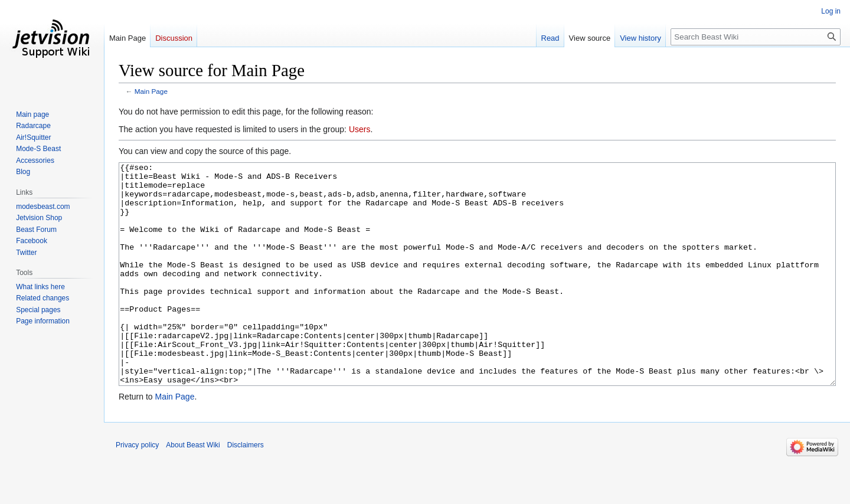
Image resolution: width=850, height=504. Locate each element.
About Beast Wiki (193, 489)
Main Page (151, 91)
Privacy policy (137, 489)
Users (360, 129)
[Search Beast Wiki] (756, 37)
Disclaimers (246, 489)
